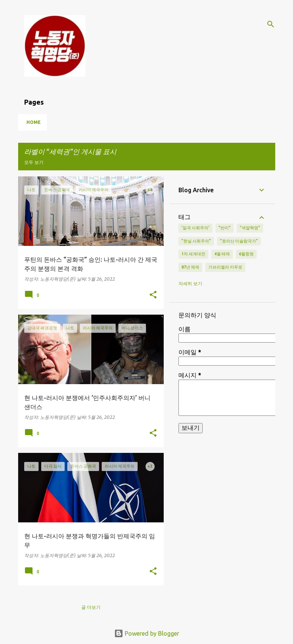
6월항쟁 (246, 254)
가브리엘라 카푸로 (225, 267)
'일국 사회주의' (195, 228)
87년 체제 (190, 267)
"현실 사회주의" (196, 241)
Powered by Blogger (147, 633)
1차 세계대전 (193, 254)
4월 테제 (222, 254)
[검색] (271, 24)
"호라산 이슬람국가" (239, 241)
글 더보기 (91, 607)
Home (34, 122)
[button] (153, 295)
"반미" (225, 228)
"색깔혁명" (250, 228)
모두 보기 (34, 162)
